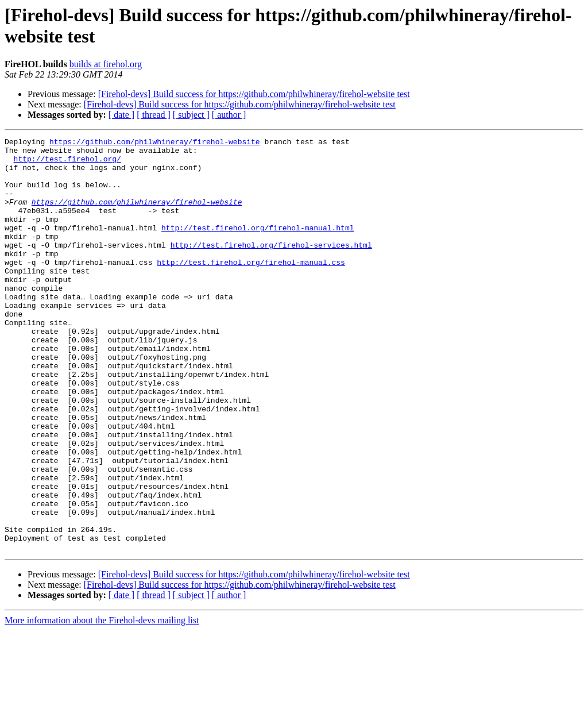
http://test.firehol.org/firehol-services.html (271, 267)
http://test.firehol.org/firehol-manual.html (258, 246)
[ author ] (229, 115)
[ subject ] (191, 115)
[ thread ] (154, 115)
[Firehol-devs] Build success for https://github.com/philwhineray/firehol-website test (254, 94)
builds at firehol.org (106, 64)
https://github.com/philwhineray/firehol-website (155, 143)
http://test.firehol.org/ (67, 164)
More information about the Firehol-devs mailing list (102, 703)
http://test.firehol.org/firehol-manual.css (251, 288)
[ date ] (121, 115)
